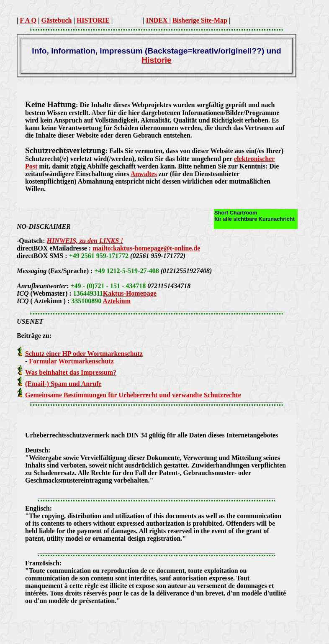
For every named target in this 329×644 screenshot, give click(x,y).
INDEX (158, 20)
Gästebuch (56, 20)
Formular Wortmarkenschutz (71, 361)
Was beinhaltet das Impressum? (71, 372)
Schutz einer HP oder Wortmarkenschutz (84, 354)
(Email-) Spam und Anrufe (63, 384)
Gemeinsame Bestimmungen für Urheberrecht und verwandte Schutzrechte (133, 395)
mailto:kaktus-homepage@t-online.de (146, 248)
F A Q (28, 20)
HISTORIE (93, 20)
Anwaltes (144, 174)
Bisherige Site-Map (200, 20)
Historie (156, 60)
